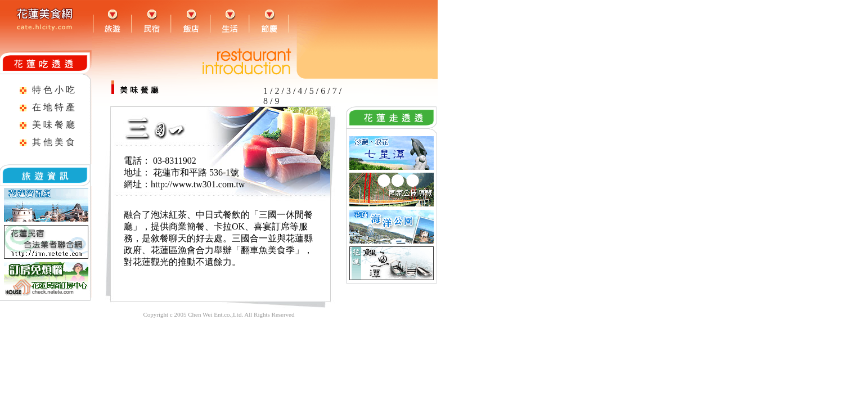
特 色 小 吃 (53, 90)
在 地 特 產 (53, 107)
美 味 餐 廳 (53, 125)
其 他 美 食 (53, 142)
